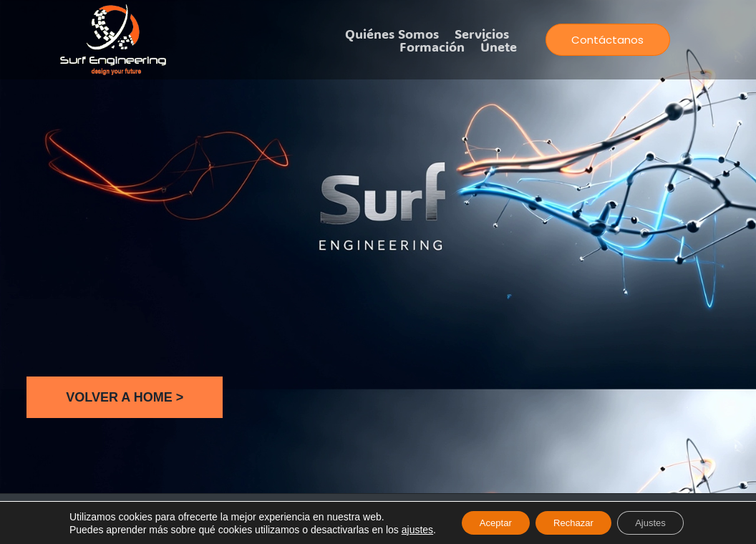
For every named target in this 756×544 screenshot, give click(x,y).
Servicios (482, 34)
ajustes (403, 528)
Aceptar (486, 522)
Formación (432, 47)
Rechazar (573, 522)
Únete (499, 47)
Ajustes (660, 522)
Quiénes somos (392, 34)
